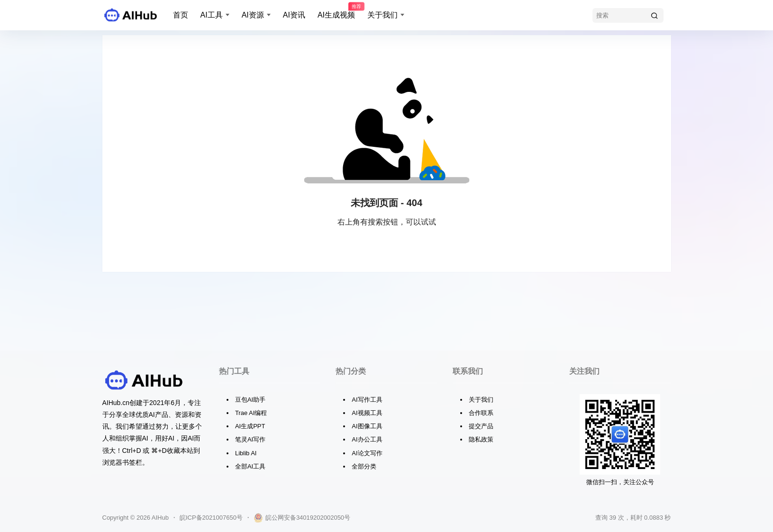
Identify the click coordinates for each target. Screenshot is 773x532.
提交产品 (481, 426)
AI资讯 (294, 15)
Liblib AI (246, 453)
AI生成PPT (250, 426)
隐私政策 (481, 439)
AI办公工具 (367, 439)
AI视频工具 (367, 413)
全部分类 (364, 466)
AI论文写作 (367, 453)
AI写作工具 (367, 400)
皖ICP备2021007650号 (211, 518)
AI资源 (253, 15)
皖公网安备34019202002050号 (302, 518)
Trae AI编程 (251, 413)
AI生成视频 (336, 11)
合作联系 (481, 413)
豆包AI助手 (250, 400)
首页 (181, 15)
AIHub (159, 518)
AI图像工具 (367, 426)
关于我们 (382, 15)
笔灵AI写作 (250, 439)
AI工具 (212, 15)
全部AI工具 (250, 466)
